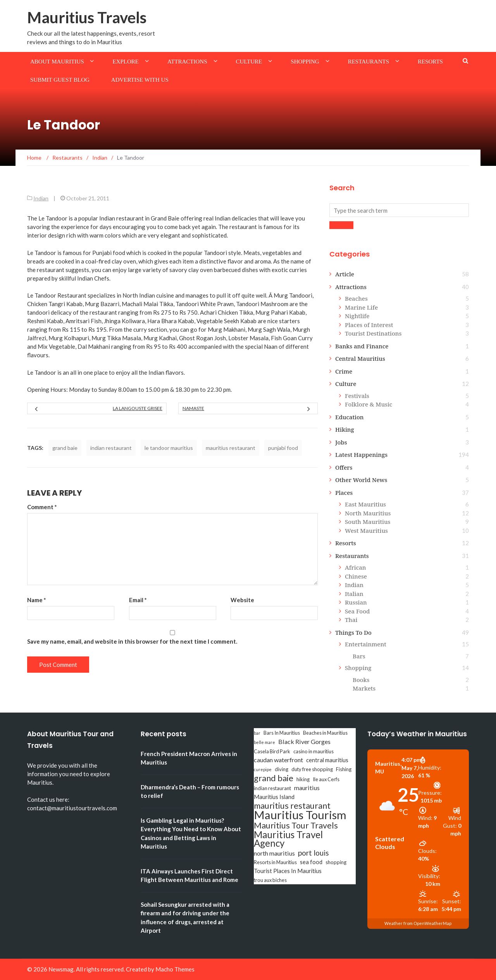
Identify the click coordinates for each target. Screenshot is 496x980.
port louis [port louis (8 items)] (313, 853)
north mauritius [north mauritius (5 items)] (274, 853)
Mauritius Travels (87, 17)
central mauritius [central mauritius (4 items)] (327, 760)
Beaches (356, 298)
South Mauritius (368, 522)
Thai (351, 620)
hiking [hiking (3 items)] (303, 779)
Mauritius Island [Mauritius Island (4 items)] (274, 797)
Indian (41, 198)
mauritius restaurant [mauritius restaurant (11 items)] (292, 806)
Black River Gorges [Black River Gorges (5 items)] (304, 741)
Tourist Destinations (373, 333)
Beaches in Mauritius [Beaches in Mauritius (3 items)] (325, 733)
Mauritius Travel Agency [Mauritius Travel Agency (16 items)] (288, 839)
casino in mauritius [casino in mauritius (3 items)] (313, 751)
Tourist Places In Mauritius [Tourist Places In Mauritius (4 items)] (288, 871)
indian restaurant (111, 448)
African (356, 567)
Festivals (357, 396)
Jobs (341, 442)
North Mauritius (368, 513)
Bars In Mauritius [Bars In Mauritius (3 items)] (282, 733)
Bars (359, 656)
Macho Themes (175, 969)
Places (344, 493)
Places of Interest (369, 325)
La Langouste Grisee (138, 408)
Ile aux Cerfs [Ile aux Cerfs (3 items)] (326, 779)
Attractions (187, 62)
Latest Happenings (361, 455)
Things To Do (353, 632)
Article (345, 274)
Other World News (361, 480)
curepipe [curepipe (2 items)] (263, 769)
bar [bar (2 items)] (257, 733)
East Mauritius (365, 504)
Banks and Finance (362, 346)
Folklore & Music (369, 404)
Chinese (356, 576)
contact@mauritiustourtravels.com (72, 808)
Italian (354, 594)
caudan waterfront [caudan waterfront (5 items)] (278, 760)
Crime (344, 371)
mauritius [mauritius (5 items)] (307, 788)
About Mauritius (57, 62)
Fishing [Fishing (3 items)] (344, 769)
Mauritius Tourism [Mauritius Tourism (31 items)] (300, 815)
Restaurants (369, 62)
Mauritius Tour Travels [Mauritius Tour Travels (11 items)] (296, 825)
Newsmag (61, 969)
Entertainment (366, 644)
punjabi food (283, 448)
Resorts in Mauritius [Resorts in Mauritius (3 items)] (275, 862)
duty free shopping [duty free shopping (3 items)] (312, 769)
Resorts (430, 62)
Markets (364, 688)
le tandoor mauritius (169, 448)
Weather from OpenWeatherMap (418, 923)
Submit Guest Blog (60, 80)
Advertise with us (140, 80)
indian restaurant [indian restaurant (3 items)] (272, 788)
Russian (356, 602)
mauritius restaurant (231, 448)
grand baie (65, 448)
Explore (126, 62)
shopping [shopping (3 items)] (336, 862)
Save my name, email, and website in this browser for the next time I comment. (132, 641)
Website (242, 600)
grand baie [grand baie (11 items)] (274, 778)
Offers (344, 467)
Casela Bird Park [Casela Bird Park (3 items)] (272, 751)
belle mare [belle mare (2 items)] (264, 742)
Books (361, 680)
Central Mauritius (360, 358)
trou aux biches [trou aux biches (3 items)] (270, 880)
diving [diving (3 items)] (282, 769)
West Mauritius (366, 530)
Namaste (193, 408)
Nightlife (357, 316)
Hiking (345, 429)
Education (350, 417)
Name (37, 600)
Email (138, 600)
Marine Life (361, 307)
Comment (42, 507)
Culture (249, 62)
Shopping (305, 62)
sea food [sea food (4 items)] (311, 862)
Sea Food (357, 611)
